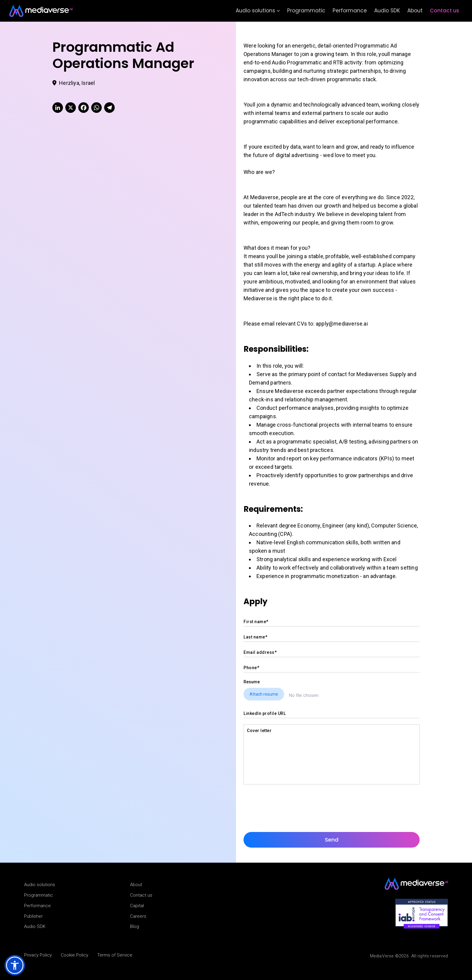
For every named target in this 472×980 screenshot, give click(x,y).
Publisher (33, 916)
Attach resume (264, 694)
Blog (135, 926)
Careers (138, 916)
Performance (350, 11)
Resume (252, 682)
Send (332, 840)
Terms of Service (115, 955)
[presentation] (289, 802)
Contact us (444, 11)
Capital (137, 906)
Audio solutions (258, 11)
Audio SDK (387, 11)
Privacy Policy (38, 955)
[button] (15, 965)
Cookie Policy (75, 955)
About (415, 11)
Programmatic (306, 11)
